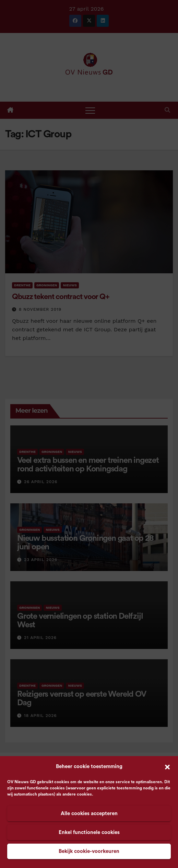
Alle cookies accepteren (89, 814)
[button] (167, 767)
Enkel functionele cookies (89, 832)
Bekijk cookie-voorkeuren (89, 851)
